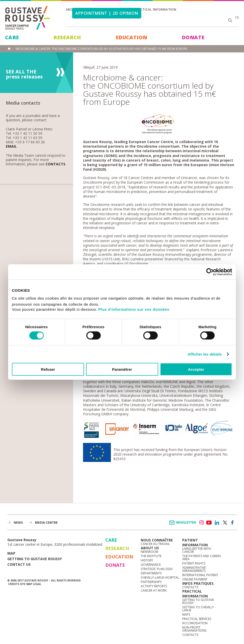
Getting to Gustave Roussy (35, 559)
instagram (201, 523)
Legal (37, 584)
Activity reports (154, 586)
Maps (186, 614)
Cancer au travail (155, 544)
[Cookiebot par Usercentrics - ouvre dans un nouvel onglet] (210, 272)
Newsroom (149, 552)
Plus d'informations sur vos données (134, 309)
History (147, 560)
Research (67, 37)
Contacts (55, 164)
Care (12, 37)
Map (11, 553)
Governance (151, 565)
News (18, 523)
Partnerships (151, 582)
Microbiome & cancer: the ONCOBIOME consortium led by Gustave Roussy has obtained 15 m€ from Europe (101, 49)
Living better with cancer (197, 550)
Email (11, 147)
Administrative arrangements (194, 569)
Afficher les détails (205, 354)
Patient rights (194, 563)
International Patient (200, 575)
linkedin (217, 523)
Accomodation (195, 623)
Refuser (48, 369)
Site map (26, 584)
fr (237, 18)
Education (131, 37)
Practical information (155, 9)
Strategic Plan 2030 (157, 569)
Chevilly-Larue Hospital (160, 578)
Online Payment (195, 579)
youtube (209, 523)
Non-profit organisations (194, 629)
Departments (151, 573)
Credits (14, 584)
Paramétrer (122, 369)
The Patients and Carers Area (201, 558)
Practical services (197, 619)
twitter (225, 523)
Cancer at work (154, 590)
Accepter (196, 369)
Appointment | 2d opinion (107, 13)
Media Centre (46, 523)
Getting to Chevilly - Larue (199, 609)
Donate (193, 37)
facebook (233, 523)
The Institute (151, 556)
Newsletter (184, 525)
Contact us (19, 564)
